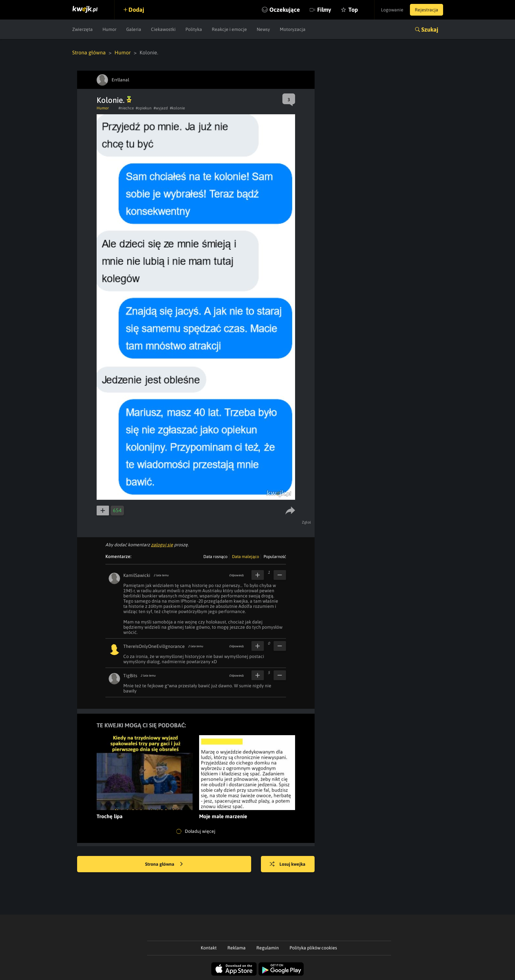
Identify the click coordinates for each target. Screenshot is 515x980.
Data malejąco (245, 557)
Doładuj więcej (196, 832)
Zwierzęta (82, 29)
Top (353, 10)
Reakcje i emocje (229, 29)
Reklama (237, 948)
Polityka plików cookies (313, 948)
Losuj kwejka (288, 864)
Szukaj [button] (430, 29)
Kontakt (209, 948)
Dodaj (136, 10)
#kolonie (177, 108)
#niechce (126, 108)
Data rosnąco (215, 557)
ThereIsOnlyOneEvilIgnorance (154, 646)
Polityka (194, 29)
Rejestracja (427, 10)
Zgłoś (307, 522)
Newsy (263, 29)
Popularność (275, 557)
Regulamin (268, 948)
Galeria (134, 29)
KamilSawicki (137, 575)
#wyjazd (161, 108)
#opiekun (144, 108)
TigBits (130, 676)
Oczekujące (285, 10)
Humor (109, 29)
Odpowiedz (236, 575)
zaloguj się (162, 545)
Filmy (324, 10)
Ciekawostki (163, 29)
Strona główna (89, 52)
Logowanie (392, 10)
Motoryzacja (293, 29)
